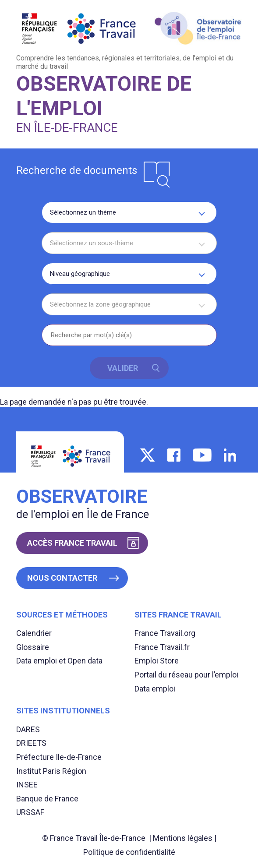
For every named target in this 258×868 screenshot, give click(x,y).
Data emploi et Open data (59, 661)
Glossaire (33, 647)
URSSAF (30, 812)
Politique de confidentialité (129, 852)
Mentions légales (183, 838)
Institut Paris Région (51, 771)
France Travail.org (165, 633)
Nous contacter (62, 578)
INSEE (27, 785)
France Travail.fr (162, 647)
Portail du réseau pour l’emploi (186, 675)
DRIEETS (31, 743)
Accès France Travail (72, 543)
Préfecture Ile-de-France (59, 757)
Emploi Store (157, 661)
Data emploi (155, 689)
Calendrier (34, 633)
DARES (28, 729)
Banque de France (47, 799)
